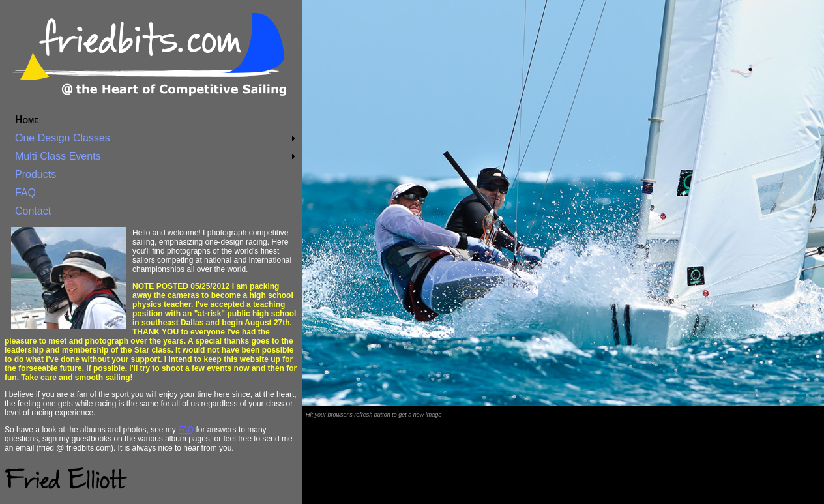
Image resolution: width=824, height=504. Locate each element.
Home (27, 120)
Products (36, 174)
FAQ (25, 193)
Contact (33, 211)
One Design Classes (63, 138)
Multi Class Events (58, 156)
